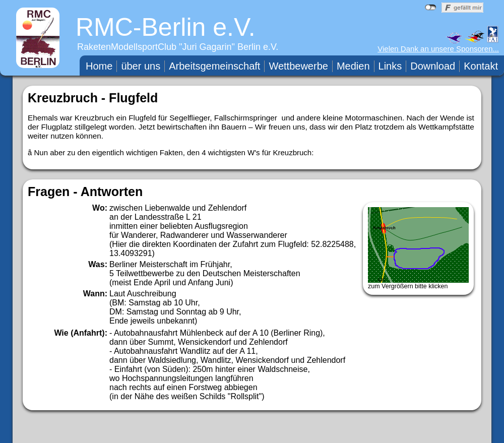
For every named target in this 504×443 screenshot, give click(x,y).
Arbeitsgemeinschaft (214, 66)
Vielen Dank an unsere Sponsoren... (438, 49)
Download (433, 66)
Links (390, 66)
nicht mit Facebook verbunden (431, 8)
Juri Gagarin (207, 47)
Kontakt (481, 66)
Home (99, 66)
